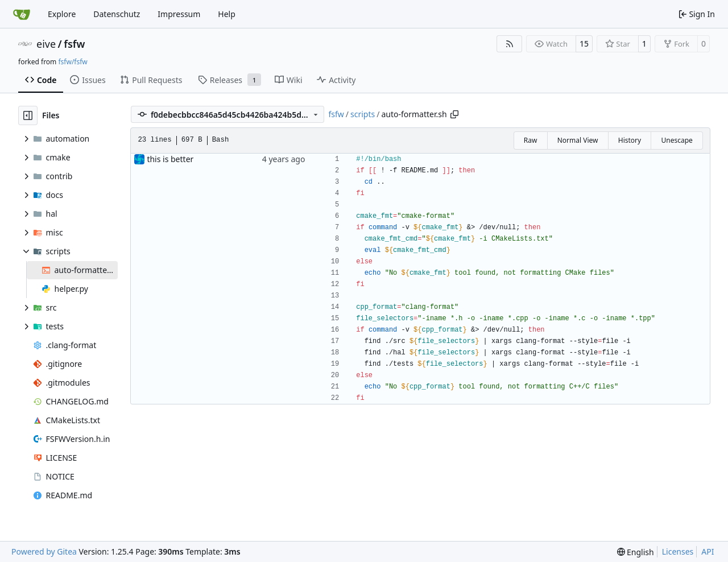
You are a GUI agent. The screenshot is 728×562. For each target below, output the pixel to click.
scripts (363, 114)
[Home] (22, 14)
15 (584, 44)
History (630, 140)
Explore (62, 14)
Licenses (678, 551)
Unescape (677, 140)
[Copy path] (454, 114)
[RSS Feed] (510, 44)
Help (227, 14)
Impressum (179, 14)
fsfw (74, 44)
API (708, 551)
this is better (170, 159)
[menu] (636, 552)
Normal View (578, 140)
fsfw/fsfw (73, 62)
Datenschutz (117, 14)
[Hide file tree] (28, 115)
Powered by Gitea (44, 551)
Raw (531, 140)
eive (46, 44)
